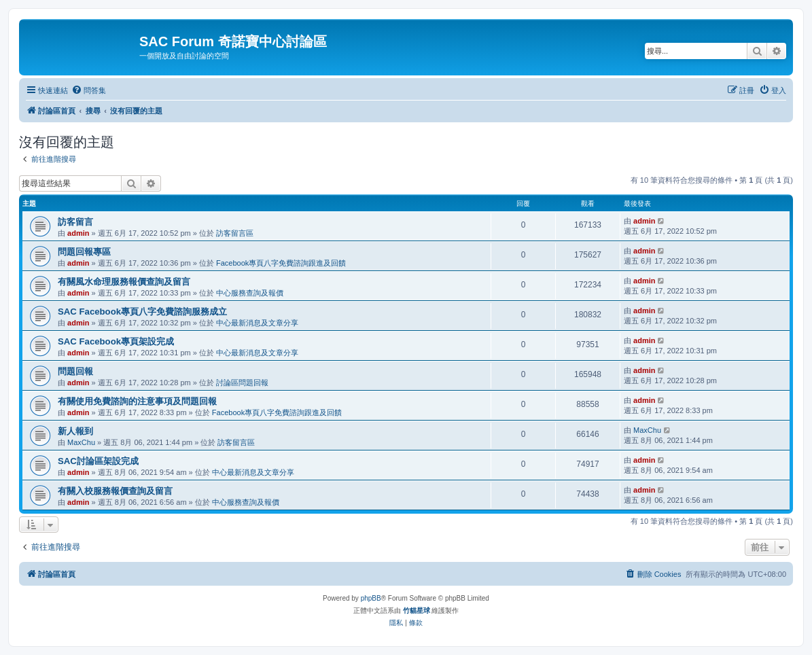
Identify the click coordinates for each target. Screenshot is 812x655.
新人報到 (75, 431)
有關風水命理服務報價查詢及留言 (124, 282)
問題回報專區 (84, 252)
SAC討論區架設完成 (98, 461)
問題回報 (75, 371)
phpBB (371, 598)
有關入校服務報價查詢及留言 (115, 491)
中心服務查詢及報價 (250, 293)
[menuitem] (89, 90)
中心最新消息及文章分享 (257, 323)
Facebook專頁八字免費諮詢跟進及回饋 (281, 263)
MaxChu (81, 442)
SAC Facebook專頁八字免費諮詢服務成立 (142, 312)
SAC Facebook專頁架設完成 (116, 341)
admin (78, 233)
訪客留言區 (235, 233)
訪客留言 (75, 222)
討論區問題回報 (242, 383)
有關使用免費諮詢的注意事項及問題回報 (137, 401)
